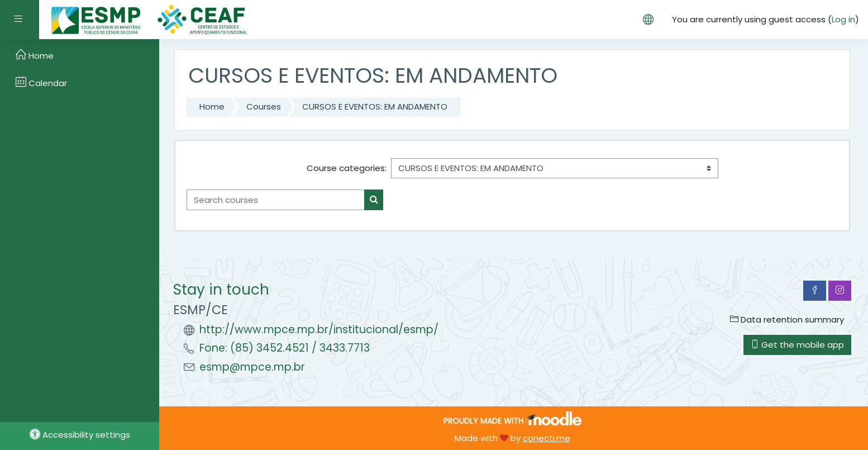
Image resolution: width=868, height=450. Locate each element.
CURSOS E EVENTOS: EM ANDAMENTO (375, 106)
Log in (843, 19)
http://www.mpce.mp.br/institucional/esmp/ (319, 330)
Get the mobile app (797, 345)
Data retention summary (787, 319)
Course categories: (347, 168)
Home (212, 106)
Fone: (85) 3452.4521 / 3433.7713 (285, 348)
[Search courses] (276, 200)
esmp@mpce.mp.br (252, 367)
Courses (264, 106)
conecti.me (547, 438)
